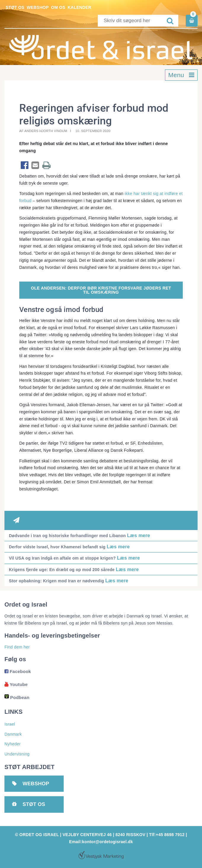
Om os (58, 7)
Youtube (16, 684)
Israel (10, 724)
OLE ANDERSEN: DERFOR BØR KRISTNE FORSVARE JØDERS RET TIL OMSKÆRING (101, 290)
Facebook (18, 671)
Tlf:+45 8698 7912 (167, 835)
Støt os (15, 7)
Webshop (38, 7)
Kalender (79, 7)
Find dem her (17, 647)
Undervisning (17, 754)
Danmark (13, 734)
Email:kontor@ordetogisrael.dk (101, 842)
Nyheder (13, 744)
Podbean (17, 697)
